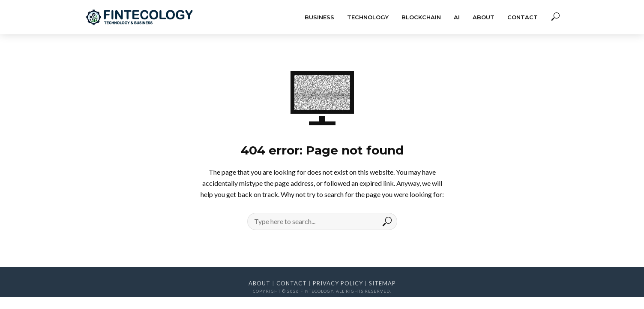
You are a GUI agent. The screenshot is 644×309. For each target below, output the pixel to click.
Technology (368, 17)
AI (457, 17)
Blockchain (421, 17)
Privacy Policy (338, 283)
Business (319, 17)
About (484, 17)
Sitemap (382, 283)
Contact (523, 17)
